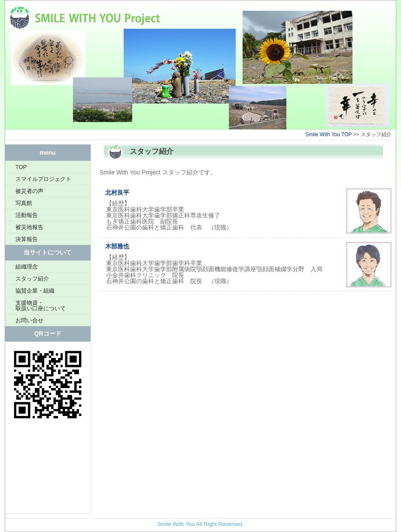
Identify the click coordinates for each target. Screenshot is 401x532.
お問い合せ (29, 320)
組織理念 (27, 267)
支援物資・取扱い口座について (41, 306)
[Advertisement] (48, 471)
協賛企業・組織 (35, 291)
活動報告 (27, 215)
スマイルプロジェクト (43, 179)
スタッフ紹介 (32, 279)
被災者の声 (29, 191)
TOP (21, 167)
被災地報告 (29, 227)
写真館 (24, 203)
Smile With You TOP (328, 135)
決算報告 (27, 239)
